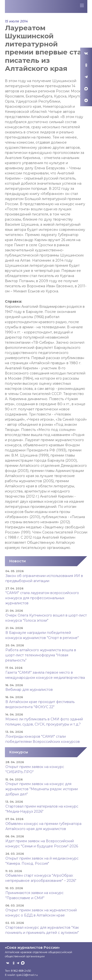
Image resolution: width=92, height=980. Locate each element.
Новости (18, 561)
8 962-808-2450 (21, 971)
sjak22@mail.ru (27, 975)
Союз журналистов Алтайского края (31, 7)
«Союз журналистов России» (32, 948)
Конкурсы (19, 752)
